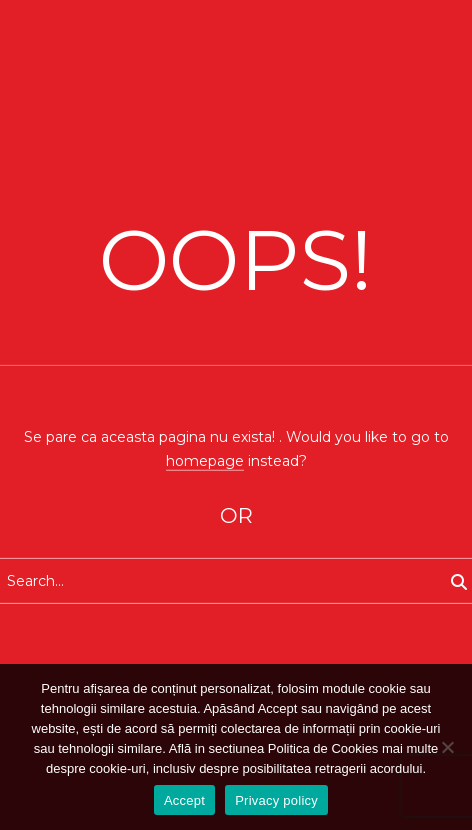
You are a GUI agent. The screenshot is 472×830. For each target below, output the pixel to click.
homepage (205, 460)
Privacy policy (276, 800)
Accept (184, 800)
